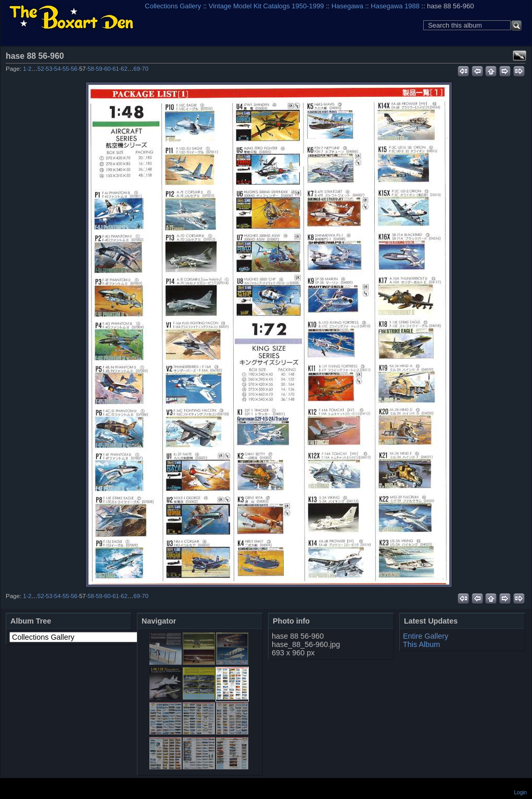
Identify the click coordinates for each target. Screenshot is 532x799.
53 (49, 69)
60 (107, 69)
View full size (520, 56)
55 (66, 69)
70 (145, 69)
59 (99, 69)
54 (58, 69)
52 (41, 69)
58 (91, 69)
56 (74, 69)
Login (521, 792)
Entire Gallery (426, 636)
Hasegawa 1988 (395, 6)
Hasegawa (347, 6)
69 (137, 69)
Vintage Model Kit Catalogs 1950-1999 (267, 6)
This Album (421, 644)
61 (116, 69)
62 (124, 69)
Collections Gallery (173, 6)
